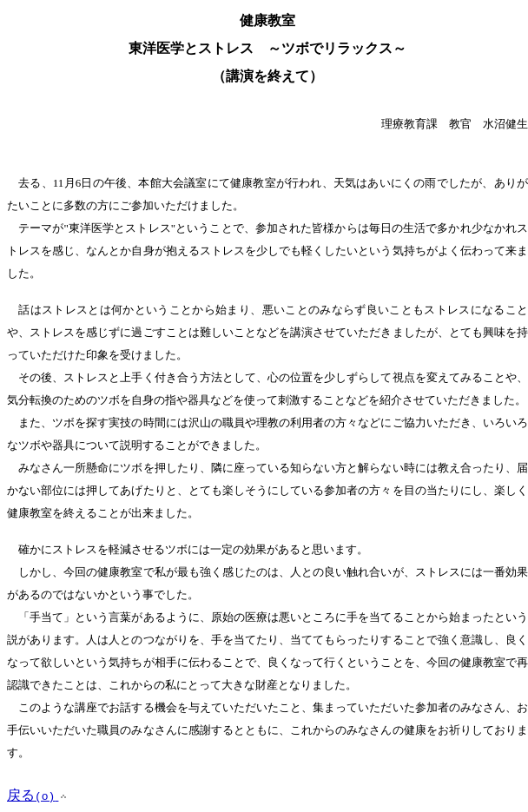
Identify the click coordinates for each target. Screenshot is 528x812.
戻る (38, 795)
